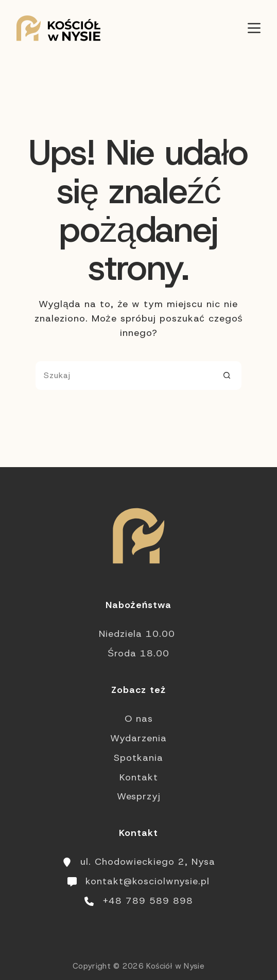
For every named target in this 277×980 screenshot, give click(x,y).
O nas (139, 719)
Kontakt (139, 777)
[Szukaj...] (124, 376)
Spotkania (138, 758)
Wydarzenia (138, 738)
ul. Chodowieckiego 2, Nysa (148, 862)
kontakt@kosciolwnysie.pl (148, 881)
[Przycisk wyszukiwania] (227, 376)
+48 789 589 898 (148, 901)
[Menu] (254, 28)
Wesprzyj (139, 796)
